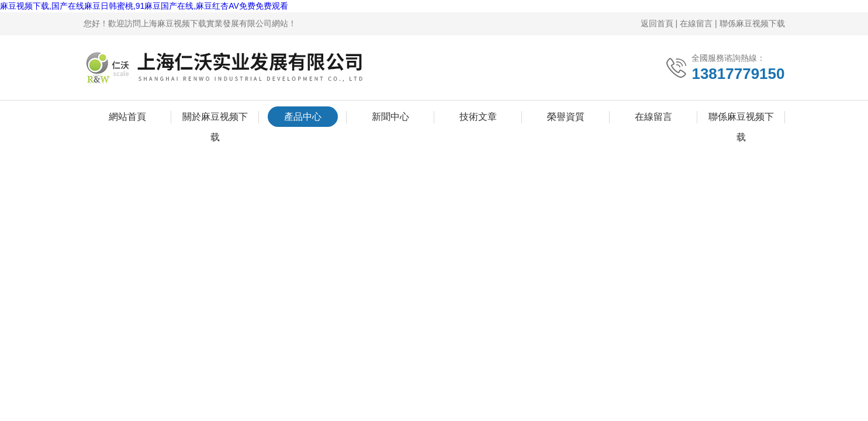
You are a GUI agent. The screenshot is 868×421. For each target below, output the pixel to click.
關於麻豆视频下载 (215, 119)
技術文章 (478, 117)
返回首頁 (657, 23)
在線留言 (696, 23)
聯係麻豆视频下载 (752, 23)
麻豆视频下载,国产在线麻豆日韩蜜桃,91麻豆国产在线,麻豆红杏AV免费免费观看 (144, 6)
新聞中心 (390, 117)
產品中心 (303, 117)
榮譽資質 (566, 117)
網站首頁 (127, 117)
